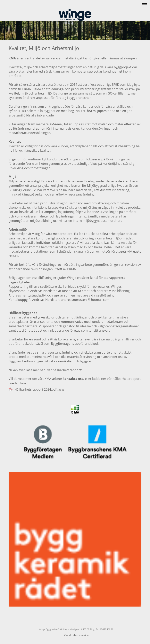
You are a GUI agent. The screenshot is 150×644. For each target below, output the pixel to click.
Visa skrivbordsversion (76, 635)
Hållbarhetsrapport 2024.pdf (36, 389)
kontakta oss (73, 379)
